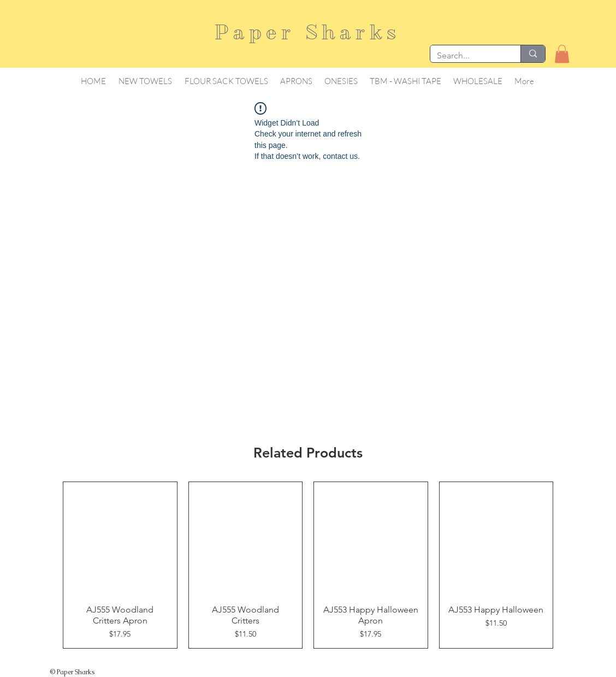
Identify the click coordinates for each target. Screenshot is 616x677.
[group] (308, 565)
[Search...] (467, 56)
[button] (562, 54)
